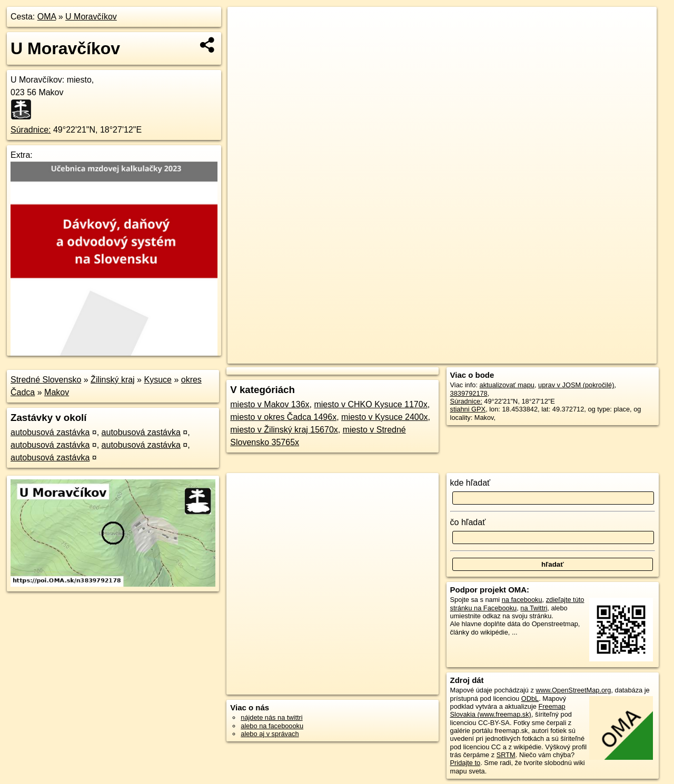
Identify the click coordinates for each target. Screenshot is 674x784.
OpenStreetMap (475, 356)
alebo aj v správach (270, 734)
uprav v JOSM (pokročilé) (576, 385)
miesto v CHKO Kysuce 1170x (370, 404)
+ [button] (246, 25)
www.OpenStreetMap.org (573, 690)
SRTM (506, 755)
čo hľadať (468, 522)
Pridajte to (465, 763)
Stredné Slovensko (46, 380)
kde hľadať (470, 483)
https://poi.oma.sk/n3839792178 (609, 356)
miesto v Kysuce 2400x (385, 417)
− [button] (246, 41)
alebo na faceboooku (272, 726)
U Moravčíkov (91, 17)
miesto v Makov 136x (270, 404)
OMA (47, 17)
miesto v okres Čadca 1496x (283, 417)
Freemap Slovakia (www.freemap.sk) (508, 710)
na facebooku (522, 600)
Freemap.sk (529, 356)
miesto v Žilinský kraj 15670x (284, 430)
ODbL (530, 698)
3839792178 (469, 393)
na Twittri (534, 608)
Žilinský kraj (113, 380)
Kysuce (157, 380)
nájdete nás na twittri (271, 717)
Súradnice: (31, 130)
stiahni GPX (468, 409)
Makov (57, 392)
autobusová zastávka (50, 432)
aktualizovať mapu (507, 385)
